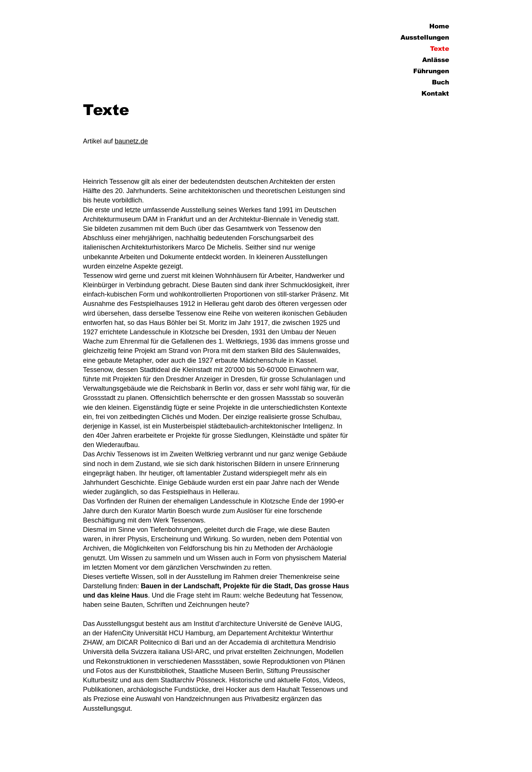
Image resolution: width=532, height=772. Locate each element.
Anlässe (436, 60)
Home (439, 26)
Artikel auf (99, 141)
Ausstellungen (425, 38)
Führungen (431, 71)
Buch (440, 82)
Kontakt (435, 94)
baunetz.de (131, 141)
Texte (440, 49)
